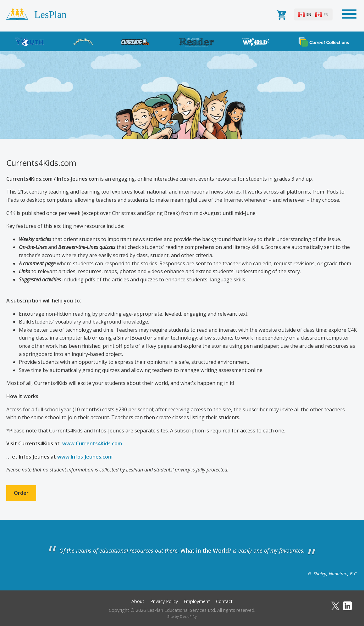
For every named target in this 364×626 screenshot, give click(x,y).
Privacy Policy (164, 601)
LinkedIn (347, 606)
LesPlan (50, 14)
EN (309, 14)
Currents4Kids (135, 42)
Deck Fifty (188, 616)
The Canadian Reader (196, 42)
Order (21, 493)
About (138, 601)
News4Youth (30, 42)
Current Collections (324, 42)
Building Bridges (83, 42)
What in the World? (255, 42)
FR (326, 14)
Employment (197, 601)
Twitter (335, 606)
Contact (224, 601)
